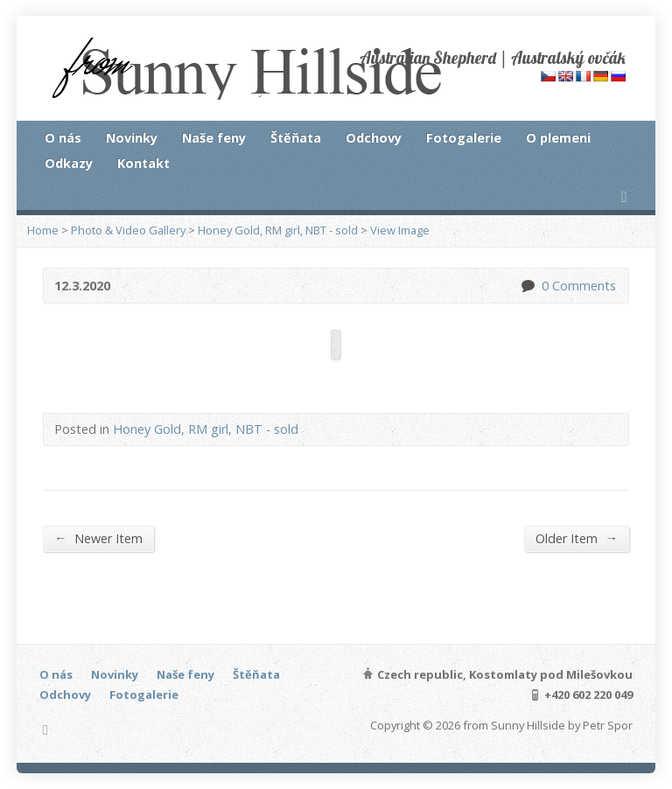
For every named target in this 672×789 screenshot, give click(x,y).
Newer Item (98, 538)
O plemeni (558, 138)
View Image (400, 230)
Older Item (576, 538)
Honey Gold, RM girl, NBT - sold (278, 230)
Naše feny (214, 138)
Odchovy (374, 138)
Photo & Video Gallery (128, 230)
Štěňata (296, 138)
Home (43, 230)
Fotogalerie (464, 138)
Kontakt (143, 163)
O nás (63, 138)
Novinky (132, 138)
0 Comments (527, 286)
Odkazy (69, 163)
